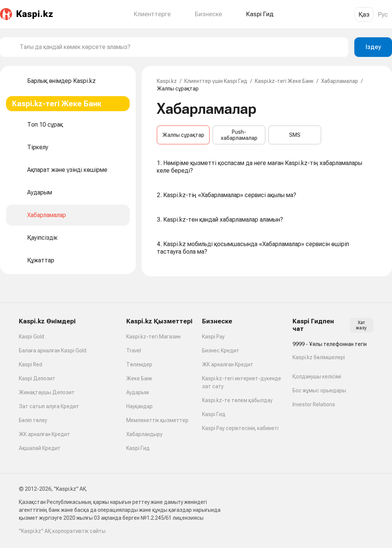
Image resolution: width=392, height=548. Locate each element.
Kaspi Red (31, 364)
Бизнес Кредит (221, 351)
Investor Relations (314, 404)
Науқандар (139, 406)
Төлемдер (139, 364)
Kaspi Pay (213, 337)
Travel (134, 351)
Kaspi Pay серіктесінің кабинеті (240, 428)
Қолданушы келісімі (317, 377)
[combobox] (181, 47)
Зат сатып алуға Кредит (49, 406)
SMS (295, 135)
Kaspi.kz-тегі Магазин (153, 337)
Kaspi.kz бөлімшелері (319, 357)
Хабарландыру (144, 434)
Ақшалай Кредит (40, 448)
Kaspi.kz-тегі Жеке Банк (284, 81)
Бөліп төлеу (33, 420)
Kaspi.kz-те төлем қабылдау (237, 400)
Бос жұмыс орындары (319, 390)
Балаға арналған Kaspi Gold (53, 351)
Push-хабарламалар (239, 135)
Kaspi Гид (138, 448)
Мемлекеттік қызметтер (157, 420)
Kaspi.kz (167, 81)
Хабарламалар (340, 81)
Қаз (364, 14)
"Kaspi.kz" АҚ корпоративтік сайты (62, 531)
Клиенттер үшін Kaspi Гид (216, 81)
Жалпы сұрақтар (183, 135)
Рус (383, 14)
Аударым (138, 392)
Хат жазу (361, 325)
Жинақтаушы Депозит (47, 392)
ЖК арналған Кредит (44, 434)
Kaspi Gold (31, 337)
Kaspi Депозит (37, 378)
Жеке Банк (139, 378)
